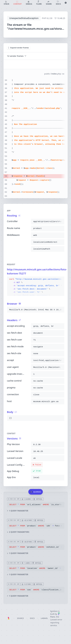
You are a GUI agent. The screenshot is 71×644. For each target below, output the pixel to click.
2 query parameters (18, 532)
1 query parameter (18, 511)
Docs (32, 618)
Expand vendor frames (18, 48)
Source (20, 618)
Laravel (44, 618)
